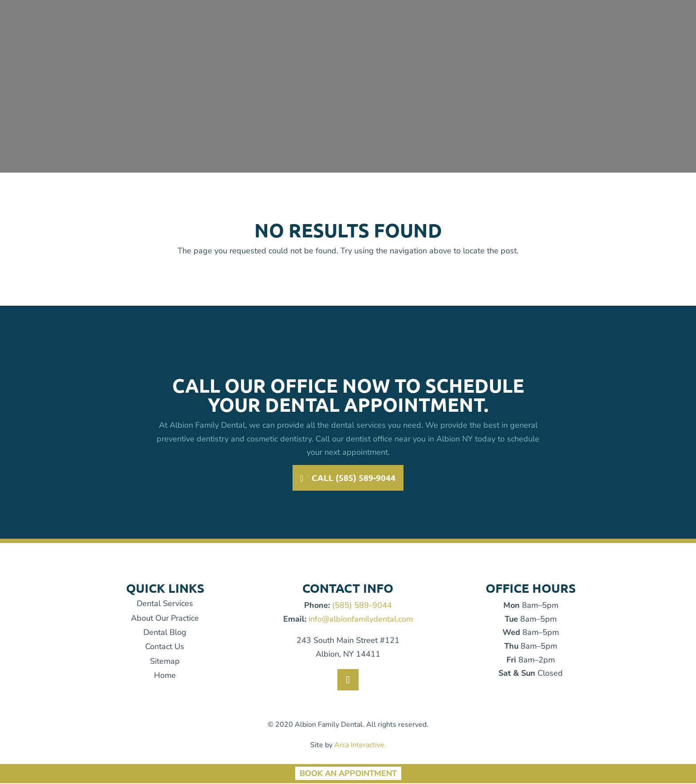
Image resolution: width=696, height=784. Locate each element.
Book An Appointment (348, 774)
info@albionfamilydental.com (361, 620)
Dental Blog (165, 633)
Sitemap (165, 662)
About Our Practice (165, 619)
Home (165, 676)
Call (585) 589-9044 (354, 478)
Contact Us (165, 648)
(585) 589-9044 (362, 606)
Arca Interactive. (360, 746)
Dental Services (165, 604)
